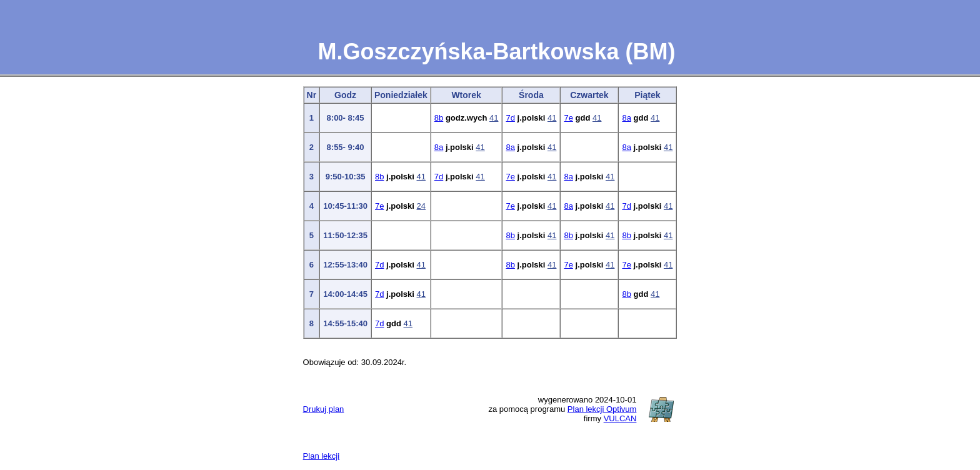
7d (510, 118)
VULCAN (620, 418)
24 (421, 206)
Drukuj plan (324, 409)
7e (568, 118)
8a (626, 118)
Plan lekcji (322, 456)
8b (439, 118)
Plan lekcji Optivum (602, 409)
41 (494, 118)
